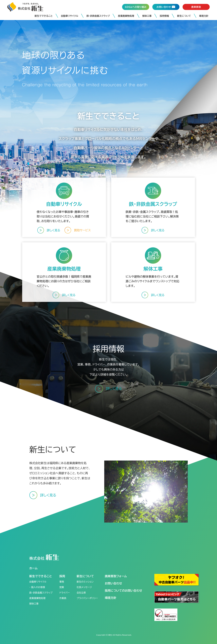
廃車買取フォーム (116, 576)
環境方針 (204, 16)
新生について (184, 16)
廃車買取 (196, 7)
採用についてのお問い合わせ (123, 590)
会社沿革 (81, 593)
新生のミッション (85, 582)
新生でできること (44, 16)
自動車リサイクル (70, 16)
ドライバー (65, 593)
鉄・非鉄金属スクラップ (98, 16)
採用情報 (164, 16)
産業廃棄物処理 (126, 16)
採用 (62, 576)
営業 (62, 587)
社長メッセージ (84, 587)
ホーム (33, 568)
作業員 (63, 598)
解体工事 (147, 16)
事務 (62, 582)
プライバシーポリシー (87, 598)
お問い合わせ (113, 583)
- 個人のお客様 (37, 587)
